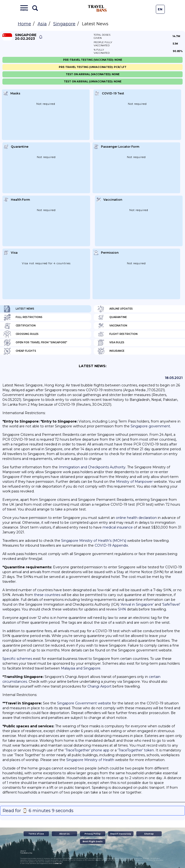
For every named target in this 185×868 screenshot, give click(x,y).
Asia (42, 24)
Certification (20, 326)
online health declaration (136, 518)
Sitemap (149, 834)
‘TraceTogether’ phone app (87, 750)
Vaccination (112, 326)
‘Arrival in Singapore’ (137, 604)
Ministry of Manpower (134, 482)
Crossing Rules (21, 334)
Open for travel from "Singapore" (35, 343)
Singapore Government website (84, 703)
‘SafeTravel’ (171, 604)
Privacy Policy (92, 834)
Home (24, 24)
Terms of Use (36, 834)
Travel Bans (97, 8)
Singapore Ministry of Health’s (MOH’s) (94, 541)
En (160, 9)
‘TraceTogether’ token (136, 750)
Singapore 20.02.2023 (26, 37)
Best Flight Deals (93, 841)
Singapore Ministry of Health (90, 760)
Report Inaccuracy (121, 834)
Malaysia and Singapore (81, 668)
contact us (57, 863)
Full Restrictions (23, 317)
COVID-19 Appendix (111, 545)
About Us (64, 834)
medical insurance (118, 527)
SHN (122, 609)
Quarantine (112, 317)
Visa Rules (111, 343)
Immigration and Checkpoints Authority (92, 467)
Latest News (19, 309)
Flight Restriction (117, 334)
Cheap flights (20, 351)
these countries (47, 595)
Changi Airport (99, 686)
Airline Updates (115, 309)
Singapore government (150, 426)
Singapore (64, 24)
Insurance (111, 351)
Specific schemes (17, 659)
